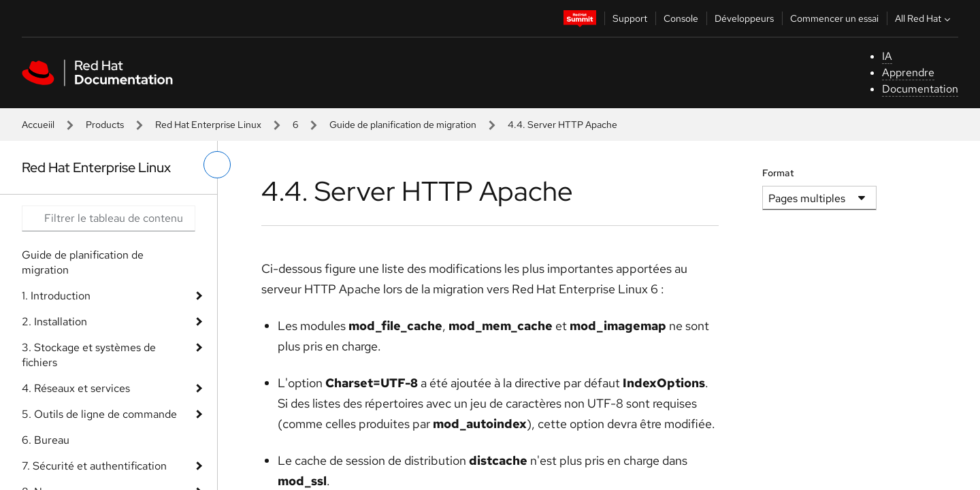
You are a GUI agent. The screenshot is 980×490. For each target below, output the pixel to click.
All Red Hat (924, 18)
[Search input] (109, 218)
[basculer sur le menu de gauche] (217, 165)
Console (681, 18)
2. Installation (54, 322)
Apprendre (908, 72)
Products (105, 125)
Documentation (920, 89)
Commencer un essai (834, 18)
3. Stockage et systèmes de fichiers (89, 355)
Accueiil (38, 125)
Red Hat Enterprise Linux (208, 125)
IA (887, 56)
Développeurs (744, 18)
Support (630, 18)
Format (778, 173)
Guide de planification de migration (403, 125)
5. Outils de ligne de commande (99, 414)
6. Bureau (46, 440)
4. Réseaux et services (76, 388)
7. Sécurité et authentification (94, 466)
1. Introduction (56, 296)
